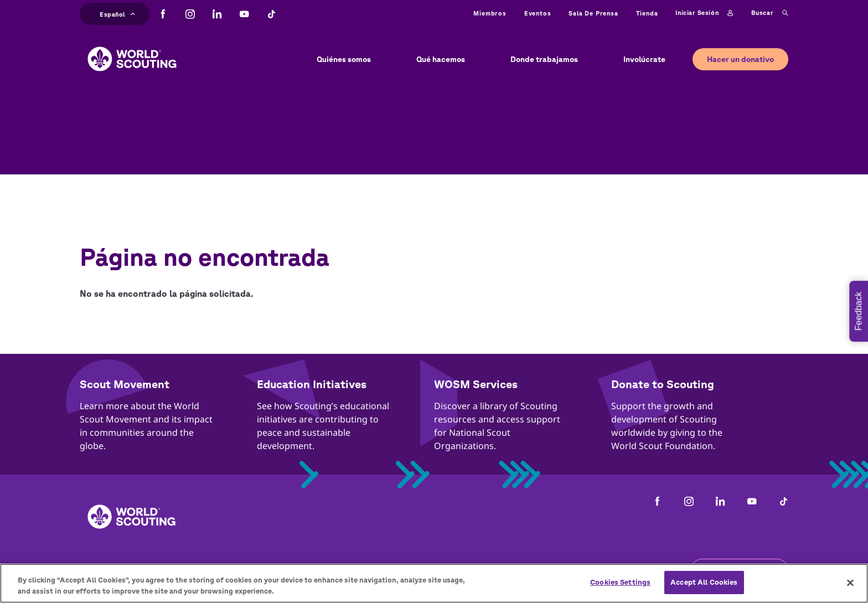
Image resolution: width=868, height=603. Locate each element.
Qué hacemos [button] (441, 59)
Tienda (647, 13)
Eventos (538, 13)
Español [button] (117, 13)
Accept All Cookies (704, 582)
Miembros (490, 13)
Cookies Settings (620, 582)
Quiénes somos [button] (344, 59)
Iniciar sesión (704, 13)
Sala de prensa (593, 13)
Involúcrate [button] (644, 59)
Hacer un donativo (740, 59)
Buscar (770, 13)
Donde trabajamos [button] (544, 59)
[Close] (850, 583)
